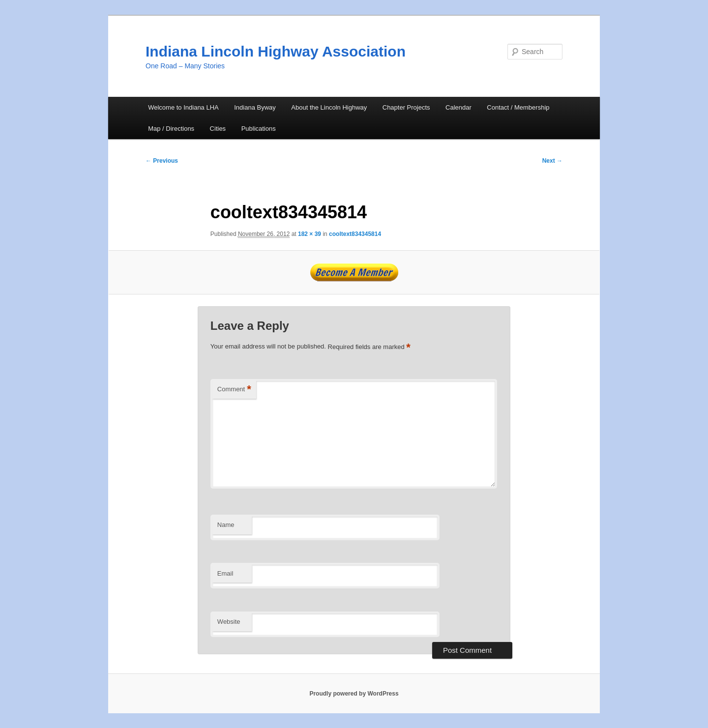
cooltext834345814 (355, 234)
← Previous (162, 161)
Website (229, 622)
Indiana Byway (255, 107)
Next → (552, 161)
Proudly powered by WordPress (354, 694)
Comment (234, 390)
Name (226, 525)
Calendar (458, 107)
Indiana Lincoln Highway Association (276, 51)
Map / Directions (171, 129)
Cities (218, 129)
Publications (259, 129)
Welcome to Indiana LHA (183, 107)
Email (225, 573)
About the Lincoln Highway (329, 107)
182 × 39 (310, 234)
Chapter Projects (406, 107)
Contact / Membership (518, 107)
